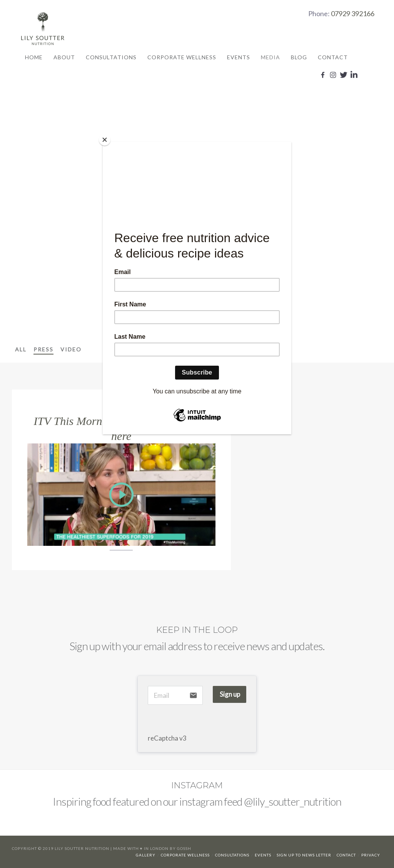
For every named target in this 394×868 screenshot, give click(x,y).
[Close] (105, 140)
